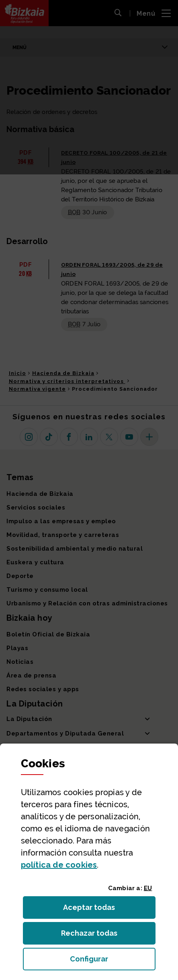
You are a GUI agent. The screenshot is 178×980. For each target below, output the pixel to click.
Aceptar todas (96, 910)
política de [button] (59, 865)
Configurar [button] (113, 961)
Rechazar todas (95, 935)
